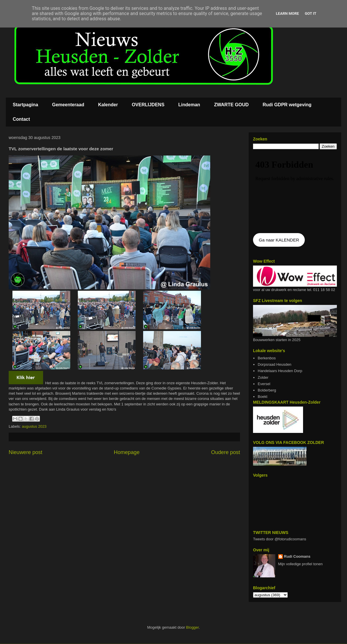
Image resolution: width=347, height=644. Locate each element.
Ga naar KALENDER (279, 240)
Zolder (263, 377)
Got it (311, 13)
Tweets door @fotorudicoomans (280, 539)
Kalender (108, 105)
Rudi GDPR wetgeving (287, 105)
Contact (21, 119)
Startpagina (25, 105)
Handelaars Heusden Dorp (280, 371)
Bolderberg (267, 390)
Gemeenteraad (68, 105)
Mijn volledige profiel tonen (300, 564)
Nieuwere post (25, 452)
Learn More (287, 13)
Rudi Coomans (297, 556)
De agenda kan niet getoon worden (295, 192)
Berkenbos (267, 358)
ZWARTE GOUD (231, 105)
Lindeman (189, 105)
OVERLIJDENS (148, 105)
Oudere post (226, 452)
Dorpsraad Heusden (274, 364)
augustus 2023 (34, 426)
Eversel (264, 384)
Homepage (127, 452)
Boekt (262, 397)
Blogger (192, 627)
